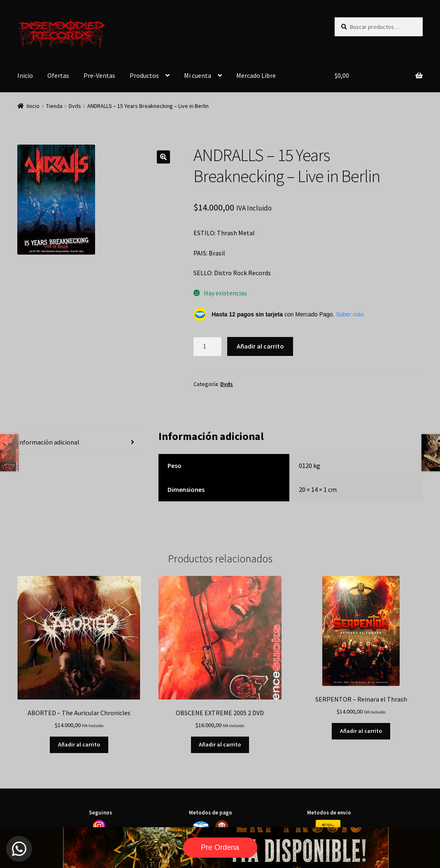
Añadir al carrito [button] (79, 744)
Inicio (25, 75)
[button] (163, 157)
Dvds (75, 106)
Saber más (350, 314)
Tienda (54, 106)
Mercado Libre (256, 75)
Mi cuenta (198, 75)
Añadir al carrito (260, 346)
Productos (144, 75)
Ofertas (58, 75)
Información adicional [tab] (48, 442)
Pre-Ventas (99, 75)
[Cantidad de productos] (207, 346)
